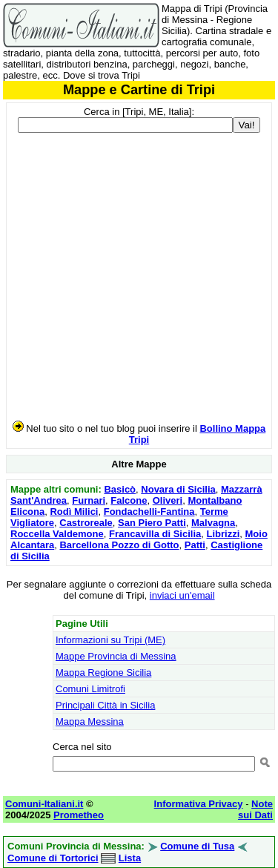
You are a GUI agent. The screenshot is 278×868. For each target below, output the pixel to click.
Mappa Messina (90, 721)
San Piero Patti (152, 523)
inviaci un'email (182, 595)
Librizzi (223, 534)
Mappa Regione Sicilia (103, 673)
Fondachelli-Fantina (149, 512)
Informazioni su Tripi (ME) (110, 640)
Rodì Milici (74, 512)
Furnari (89, 500)
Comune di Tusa (197, 846)
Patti (195, 545)
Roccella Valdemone (57, 534)
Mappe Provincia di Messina (116, 656)
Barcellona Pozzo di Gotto (119, 545)
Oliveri (168, 500)
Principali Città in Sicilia (105, 705)
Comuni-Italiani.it (44, 804)
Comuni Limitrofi (90, 689)
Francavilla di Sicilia (155, 534)
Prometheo (79, 815)
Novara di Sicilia (178, 489)
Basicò (120, 489)
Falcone (129, 500)
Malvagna (213, 523)
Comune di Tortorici (53, 858)
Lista (130, 858)
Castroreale (86, 523)
